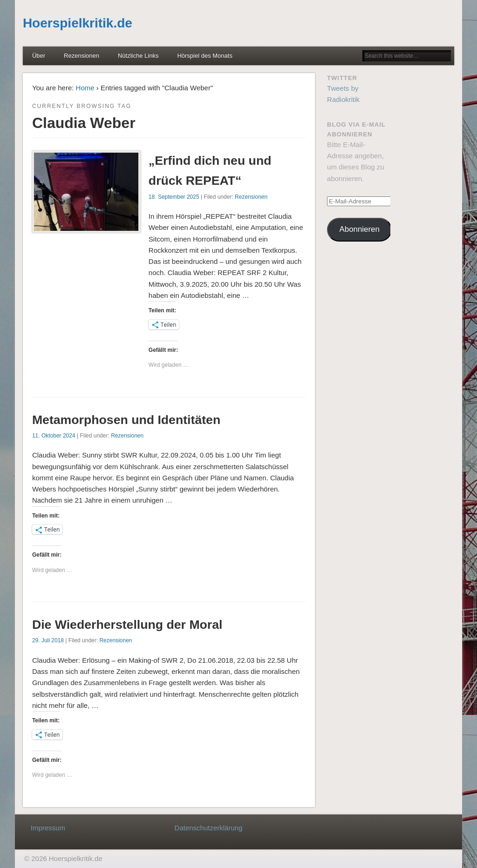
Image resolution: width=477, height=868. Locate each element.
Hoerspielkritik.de (78, 23)
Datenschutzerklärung (209, 828)
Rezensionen (82, 56)
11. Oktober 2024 (54, 436)
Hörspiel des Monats (205, 56)
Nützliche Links (138, 56)
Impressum (48, 828)
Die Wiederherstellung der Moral (127, 625)
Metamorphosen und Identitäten (126, 420)
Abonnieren (360, 229)
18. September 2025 (174, 197)
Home (85, 88)
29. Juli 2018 (48, 640)
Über (39, 56)
